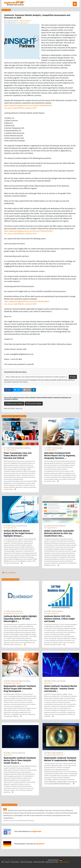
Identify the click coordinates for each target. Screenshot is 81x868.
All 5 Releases (9, 573)
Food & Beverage (57, 448)
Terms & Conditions (26, 862)
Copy (73, 377)
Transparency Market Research (54, 755)
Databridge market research (12, 683)
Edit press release (34, 404)
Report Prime (48, 683)
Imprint (7, 862)
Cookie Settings (64, 862)
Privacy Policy (15, 862)
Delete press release (14, 404)
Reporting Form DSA (52, 862)
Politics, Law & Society (59, 681)
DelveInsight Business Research (13, 613)
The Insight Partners (22, 23)
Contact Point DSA (39, 862)
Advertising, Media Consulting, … (21, 448)
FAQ (3, 862)
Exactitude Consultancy (51, 613)
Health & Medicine (25, 21)
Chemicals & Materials (59, 526)
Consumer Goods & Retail (19, 526)
